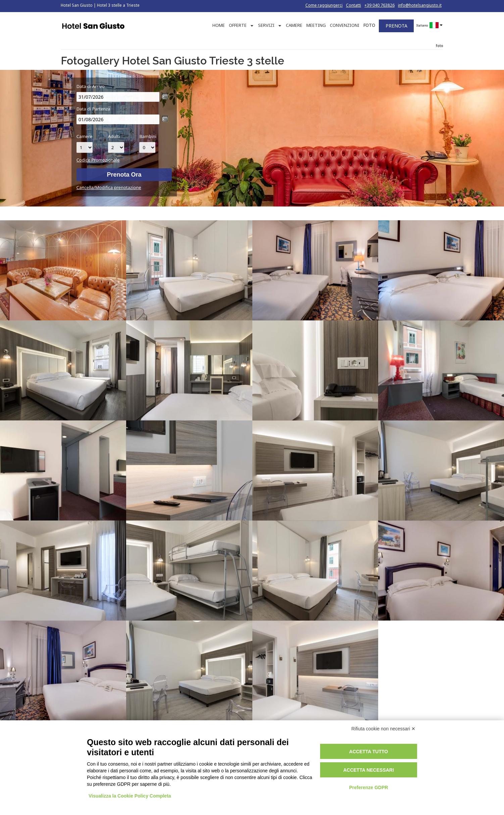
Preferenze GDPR (368, 787)
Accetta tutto (369, 752)
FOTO (369, 25)
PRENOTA (396, 26)
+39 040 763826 (380, 5)
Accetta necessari (369, 770)
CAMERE (294, 25)
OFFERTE (238, 25)
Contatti (354, 5)
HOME (219, 25)
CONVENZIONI (345, 25)
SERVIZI (266, 25)
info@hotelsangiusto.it (420, 5)
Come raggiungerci (324, 5)
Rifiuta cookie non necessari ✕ (383, 729)
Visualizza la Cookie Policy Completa (130, 796)
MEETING (316, 25)
